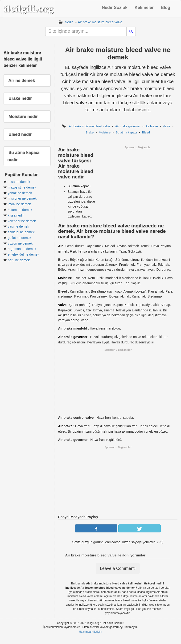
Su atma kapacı (126, 132)
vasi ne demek (18, 226)
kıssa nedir (16, 215)
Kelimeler (144, 8)
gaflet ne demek (20, 238)
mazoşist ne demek (22, 187)
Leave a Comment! (118, 568)
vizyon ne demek (20, 243)
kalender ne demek (22, 221)
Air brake (152, 126)
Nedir (69, 22)
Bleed (146, 132)
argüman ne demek (22, 249)
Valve (167, 126)
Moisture (105, 132)
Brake (90, 132)
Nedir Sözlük (115, 8)
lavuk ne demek (19, 204)
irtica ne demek (19, 182)
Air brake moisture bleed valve (100, 22)
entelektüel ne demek (23, 254)
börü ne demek (19, 260)
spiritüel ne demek (21, 232)
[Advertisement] (138, 182)
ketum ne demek (20, 210)
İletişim (98, 632)
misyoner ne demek (22, 198)
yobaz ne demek (20, 193)
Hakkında (85, 632)
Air (60, 246)
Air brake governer (128, 126)
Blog (165, 8)
